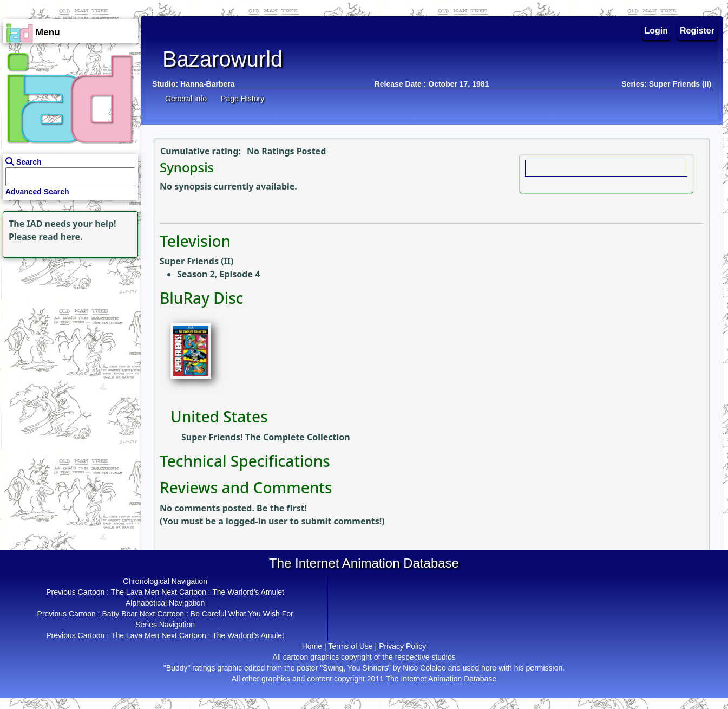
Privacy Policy (402, 646)
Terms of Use (350, 646)
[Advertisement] (68, 328)
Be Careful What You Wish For (242, 614)
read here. (61, 237)
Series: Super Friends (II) (666, 84)
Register (697, 31)
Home (312, 646)
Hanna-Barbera (207, 84)
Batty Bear (119, 614)
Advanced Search (37, 192)
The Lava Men (135, 592)
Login (657, 31)
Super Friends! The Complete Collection (266, 437)
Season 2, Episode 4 (218, 274)
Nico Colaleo (424, 668)
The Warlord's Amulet (248, 592)
